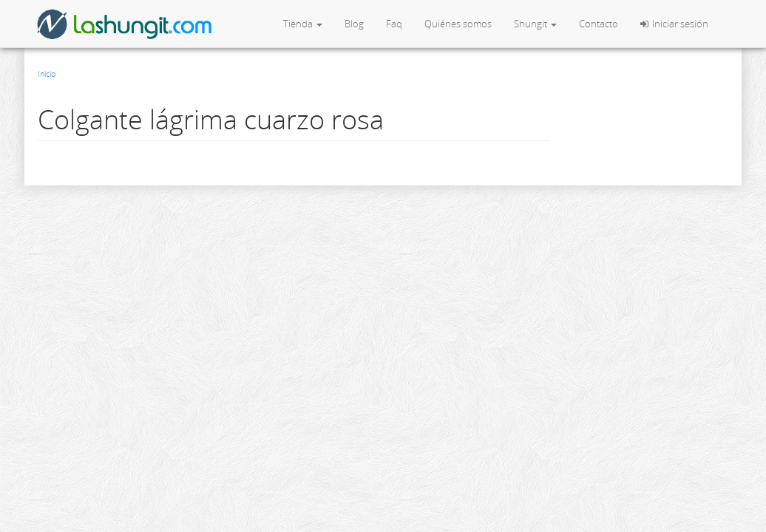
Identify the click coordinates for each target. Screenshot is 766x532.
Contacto (599, 24)
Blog (354, 24)
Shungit (535, 24)
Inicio (47, 74)
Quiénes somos (458, 24)
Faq (394, 24)
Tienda (303, 24)
